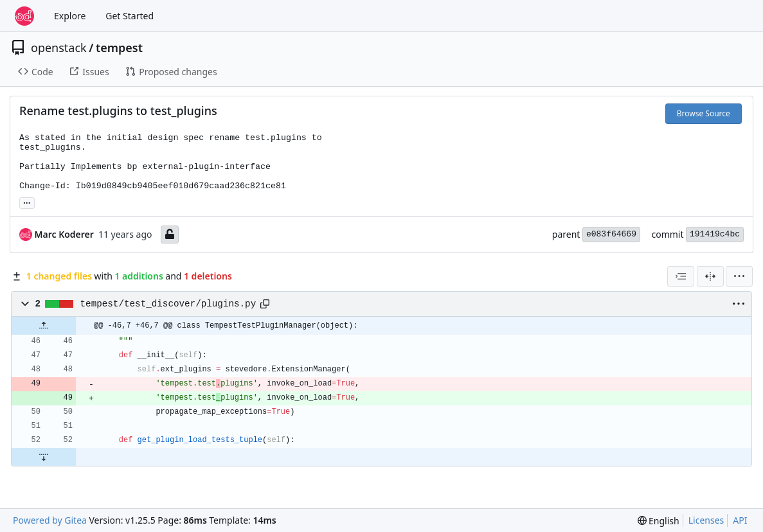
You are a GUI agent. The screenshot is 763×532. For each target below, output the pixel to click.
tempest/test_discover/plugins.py (168, 304)
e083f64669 (611, 234)
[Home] (24, 16)
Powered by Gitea (50, 520)
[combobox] (681, 276)
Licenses (706, 520)
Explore (70, 16)
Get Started (130, 16)
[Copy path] (265, 304)
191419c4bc (715, 234)
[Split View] (710, 276)
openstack (59, 48)
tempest (119, 48)
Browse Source (704, 113)
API (740, 520)
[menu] (739, 276)
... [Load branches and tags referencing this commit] (27, 202)
